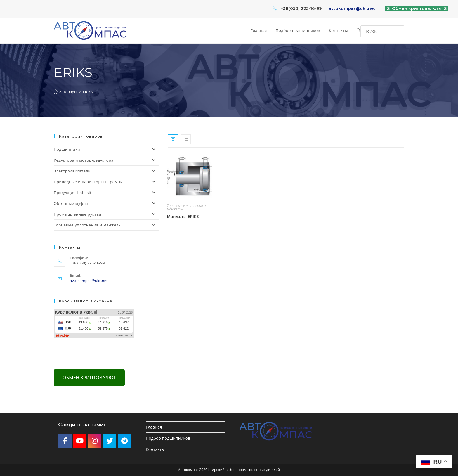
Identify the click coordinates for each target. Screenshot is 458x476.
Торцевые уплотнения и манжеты (186, 207)
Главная (154, 427)
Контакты (155, 449)
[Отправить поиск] (398, 31)
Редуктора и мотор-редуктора (106, 160)
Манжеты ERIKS (183, 216)
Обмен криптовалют (89, 378)
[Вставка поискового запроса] (382, 31)
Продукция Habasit (106, 193)
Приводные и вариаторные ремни (106, 182)
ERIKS (88, 92)
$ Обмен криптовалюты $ (416, 8)
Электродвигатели (106, 171)
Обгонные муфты (106, 203)
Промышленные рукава (106, 214)
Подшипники (106, 149)
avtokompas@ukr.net (352, 8)
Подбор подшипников (168, 438)
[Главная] (56, 92)
